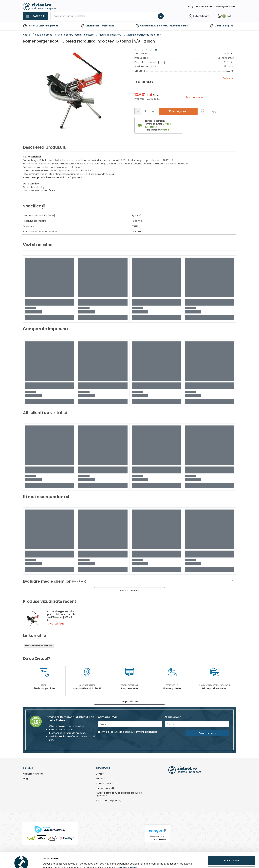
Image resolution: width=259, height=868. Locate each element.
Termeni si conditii (105, 788)
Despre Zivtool (129, 702)
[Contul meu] (199, 16)
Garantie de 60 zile (150, 26)
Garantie (219, 26)
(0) (155, 50)
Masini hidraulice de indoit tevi (39, 646)
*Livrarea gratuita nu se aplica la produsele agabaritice (119, 794)
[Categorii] (35, 16)
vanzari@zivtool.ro (225, 7)
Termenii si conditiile (146, 732)
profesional (108, 26)
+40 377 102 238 (204, 7)
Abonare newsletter (34, 774)
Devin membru (207, 733)
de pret (229, 26)
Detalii (47, 860)
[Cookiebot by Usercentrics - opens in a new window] (21, 862)
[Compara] (214, 111)
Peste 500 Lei (35, 26)
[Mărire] (153, 111)
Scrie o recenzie (129, 591)
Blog (191, 7)
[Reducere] (138, 111)
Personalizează (232, 855)
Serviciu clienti (93, 26)
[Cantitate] (145, 111)
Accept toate (231, 844)
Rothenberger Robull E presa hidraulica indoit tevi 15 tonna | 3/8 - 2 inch (61, 616)
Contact (100, 774)
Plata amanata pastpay (108, 801)
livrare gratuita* (51, 26)
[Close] (143, 4)
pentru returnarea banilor (175, 26)
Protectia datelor (105, 784)
